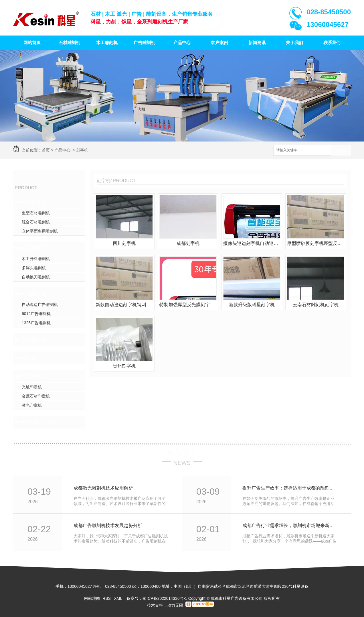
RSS (107, 598)
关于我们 (294, 43)
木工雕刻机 (107, 43)
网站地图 (92, 598)
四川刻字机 (124, 243)
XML (118, 598)
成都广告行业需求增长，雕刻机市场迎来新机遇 (290, 525)
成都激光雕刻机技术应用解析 (103, 488)
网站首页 (32, 43)
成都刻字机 (188, 243)
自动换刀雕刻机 (36, 277)
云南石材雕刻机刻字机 (316, 305)
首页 (46, 150)
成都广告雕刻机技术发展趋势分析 (108, 525)
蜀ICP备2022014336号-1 (165, 598)
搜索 (341, 151)
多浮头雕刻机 (34, 268)
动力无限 (175, 605)
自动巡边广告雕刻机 (40, 304)
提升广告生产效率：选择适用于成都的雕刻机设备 (290, 488)
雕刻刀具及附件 (40, 422)
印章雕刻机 (35, 376)
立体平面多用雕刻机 (40, 231)
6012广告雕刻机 (36, 314)
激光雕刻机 (35, 339)
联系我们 (332, 43)
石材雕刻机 (69, 43)
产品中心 (182, 43)
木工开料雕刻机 (36, 259)
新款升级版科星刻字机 (252, 305)
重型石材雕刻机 (36, 213)
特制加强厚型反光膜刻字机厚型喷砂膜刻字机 (188, 305)
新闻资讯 (257, 43)
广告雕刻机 (144, 43)
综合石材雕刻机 (36, 222)
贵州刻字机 (124, 366)
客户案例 (219, 43)
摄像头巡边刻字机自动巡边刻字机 (252, 243)
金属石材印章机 (36, 396)
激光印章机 (32, 405)
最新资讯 (182, 453)
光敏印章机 (32, 387)
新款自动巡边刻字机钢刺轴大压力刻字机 (124, 305)
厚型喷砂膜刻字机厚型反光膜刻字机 (316, 243)
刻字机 (82, 150)
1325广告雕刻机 (36, 323)
